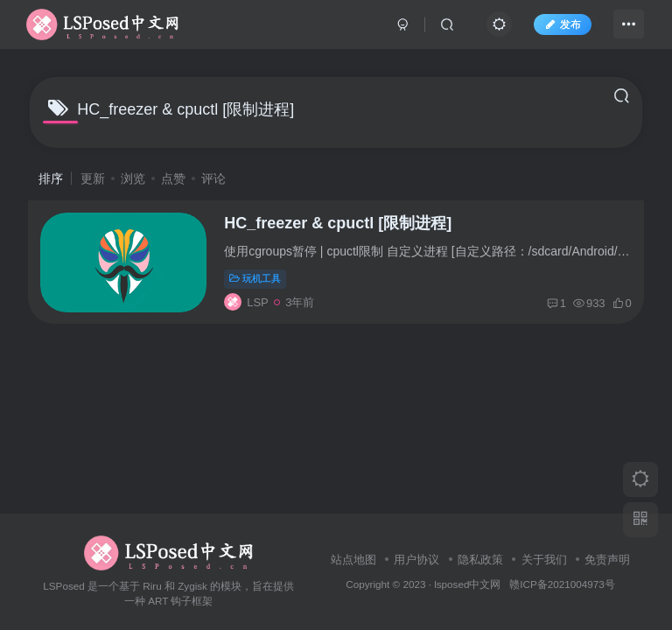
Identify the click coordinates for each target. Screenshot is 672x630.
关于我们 (544, 560)
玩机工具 (262, 283)
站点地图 (353, 560)
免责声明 (607, 560)
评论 (213, 178)
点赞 (173, 178)
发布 (555, 29)
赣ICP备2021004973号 (562, 584)
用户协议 (416, 560)
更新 (93, 178)
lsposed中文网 (467, 584)
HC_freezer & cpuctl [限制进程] (345, 228)
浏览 (133, 178)
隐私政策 (480, 560)
